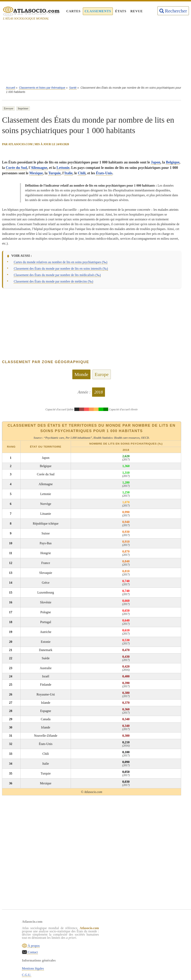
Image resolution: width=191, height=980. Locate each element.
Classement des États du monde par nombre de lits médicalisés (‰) (57, 275)
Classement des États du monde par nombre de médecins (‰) (53, 281)
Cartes (73, 11)
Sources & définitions (128, 949)
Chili (82, 173)
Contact (33, 952)
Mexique (36, 173)
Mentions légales (125, 929)
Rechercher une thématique (131, 955)
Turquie (54, 173)
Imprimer (23, 108)
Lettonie (63, 168)
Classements (98, 11)
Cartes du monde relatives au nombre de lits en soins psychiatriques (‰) (60, 262)
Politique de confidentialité (131, 942)
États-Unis (104, 173)
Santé (73, 88)
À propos (34, 946)
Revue (137, 11)
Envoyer (9, 108)
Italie (69, 173)
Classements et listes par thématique (42, 88)
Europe (102, 374)
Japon (156, 162)
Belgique (173, 162)
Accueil (11, 88)
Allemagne (39, 168)
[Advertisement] (96, 54)
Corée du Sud (16, 168)
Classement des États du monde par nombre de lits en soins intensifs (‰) (61, 269)
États (121, 11)
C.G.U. (118, 936)
